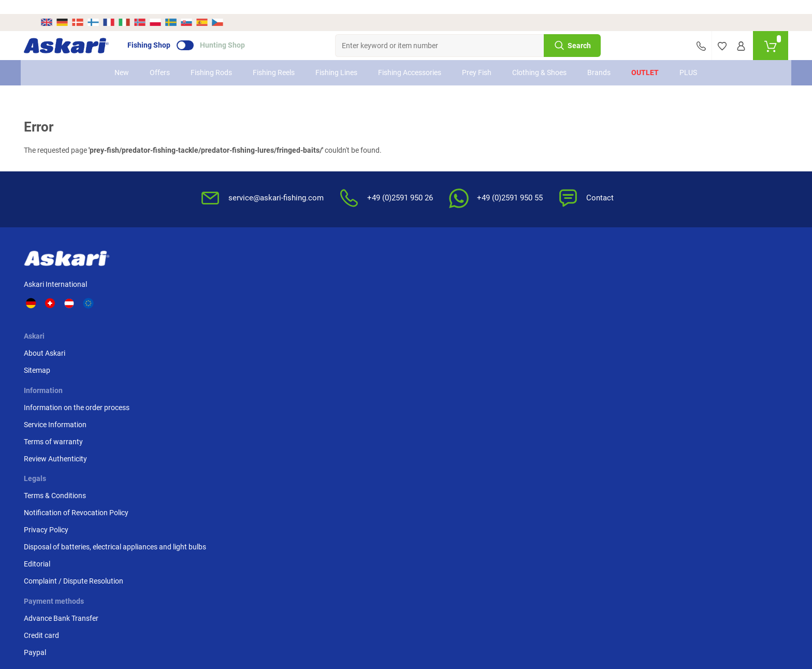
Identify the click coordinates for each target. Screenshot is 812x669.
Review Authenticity (320, 322)
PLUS (689, 59)
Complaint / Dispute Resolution (524, 367)
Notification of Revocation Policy (526, 287)
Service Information (320, 287)
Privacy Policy (496, 304)
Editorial (487, 350)
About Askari (208, 270)
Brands (599, 59)
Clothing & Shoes (540, 59)
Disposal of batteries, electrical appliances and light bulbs (523, 327)
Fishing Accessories (410, 59)
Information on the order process (341, 270)
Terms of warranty (318, 304)
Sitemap (200, 287)
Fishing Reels (274, 59)
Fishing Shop (165, 32)
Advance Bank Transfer (635, 270)
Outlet (646, 59)
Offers (160, 59)
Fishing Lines (337, 59)
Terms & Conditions (505, 270)
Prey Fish (477, 59)
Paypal (609, 304)
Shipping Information (330, 560)
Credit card (615, 287)
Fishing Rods (212, 59)
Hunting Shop (239, 32)
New (122, 59)
